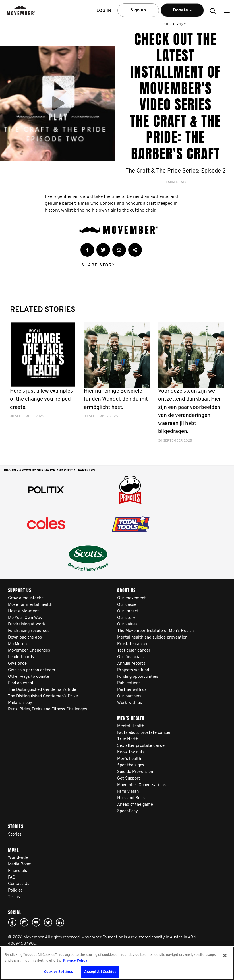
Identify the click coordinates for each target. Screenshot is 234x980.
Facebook (12, 922)
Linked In (60, 922)
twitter (48, 922)
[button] (227, 11)
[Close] (225, 956)
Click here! (24, 922)
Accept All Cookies (100, 972)
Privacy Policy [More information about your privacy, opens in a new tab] (75, 961)
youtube (36, 922)
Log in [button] (104, 11)
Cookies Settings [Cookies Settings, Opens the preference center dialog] (58, 972)
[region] (117, 963)
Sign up (138, 10)
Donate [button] (182, 13)
